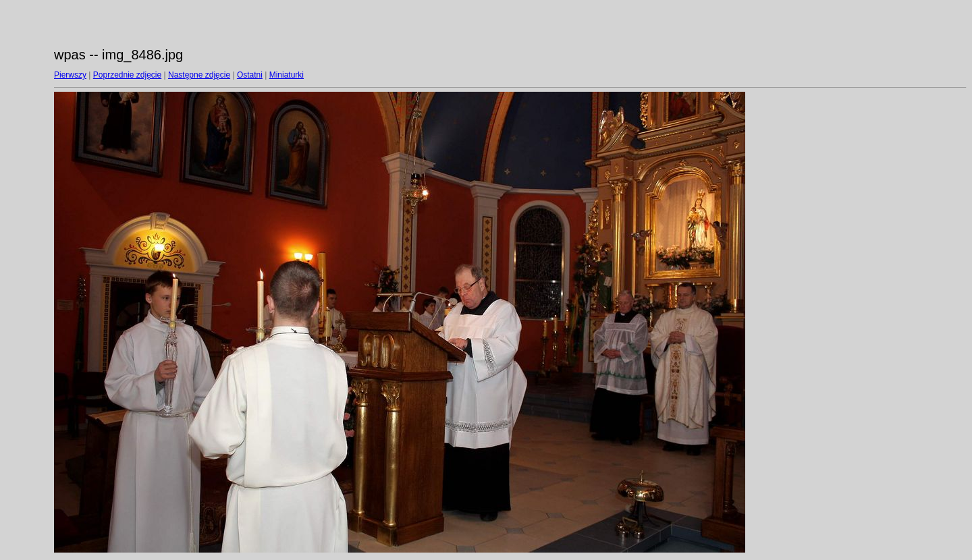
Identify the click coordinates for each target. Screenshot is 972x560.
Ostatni (250, 75)
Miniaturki (287, 75)
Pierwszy (70, 75)
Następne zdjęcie (199, 75)
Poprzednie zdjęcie (127, 75)
